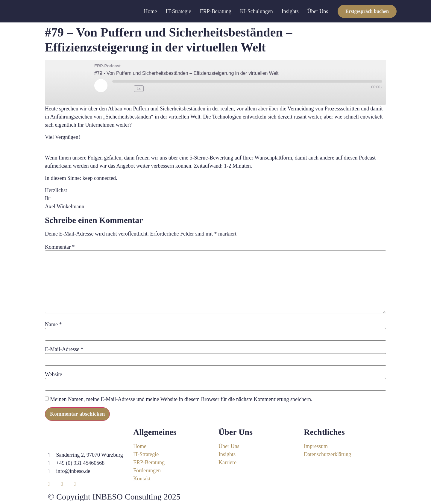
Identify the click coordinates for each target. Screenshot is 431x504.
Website (54, 374)
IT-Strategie (179, 11)
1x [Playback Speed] (139, 89)
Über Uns (318, 11)
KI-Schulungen (257, 11)
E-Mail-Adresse (64, 349)
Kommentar (60, 247)
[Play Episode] (101, 86)
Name (53, 324)
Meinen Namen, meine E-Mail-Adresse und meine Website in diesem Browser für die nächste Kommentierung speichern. (181, 399)
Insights (290, 11)
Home (151, 11)
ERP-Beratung (216, 11)
